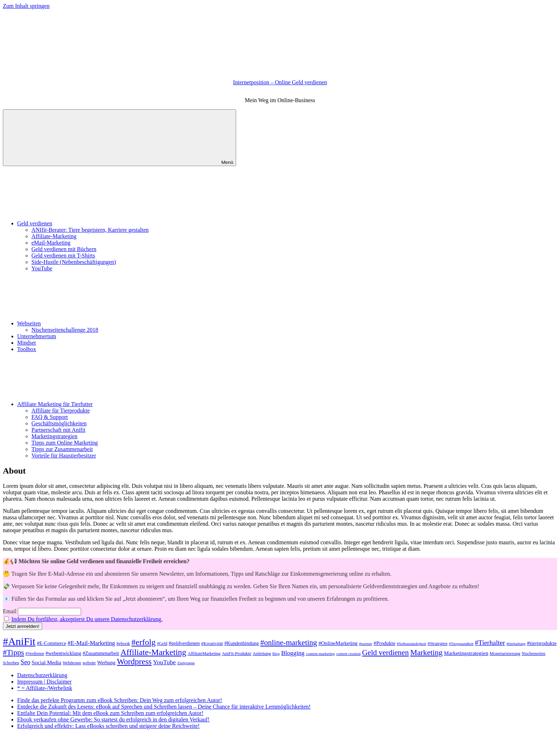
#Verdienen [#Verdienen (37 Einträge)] (35, 654)
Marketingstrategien (54, 436)
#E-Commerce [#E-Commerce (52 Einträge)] (51, 643)
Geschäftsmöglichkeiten (59, 423)
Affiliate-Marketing (54, 236)
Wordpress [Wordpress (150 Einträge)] (134, 662)
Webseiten (82, 323)
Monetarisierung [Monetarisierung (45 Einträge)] (505, 653)
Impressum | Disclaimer (44, 682)
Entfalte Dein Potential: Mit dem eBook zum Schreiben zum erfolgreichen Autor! (110, 713)
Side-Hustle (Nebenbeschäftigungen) (74, 262)
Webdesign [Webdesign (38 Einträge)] (72, 663)
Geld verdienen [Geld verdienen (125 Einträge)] (386, 652)
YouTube (42, 268)
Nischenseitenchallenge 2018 (65, 330)
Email (10, 611)
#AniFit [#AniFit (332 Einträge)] (19, 641)
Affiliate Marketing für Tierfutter (109, 404)
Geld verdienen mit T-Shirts (63, 256)
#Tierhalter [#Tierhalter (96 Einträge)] (490, 643)
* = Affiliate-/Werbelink (45, 688)
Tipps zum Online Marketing (65, 443)
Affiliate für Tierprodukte (61, 411)
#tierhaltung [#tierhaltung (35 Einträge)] (516, 644)
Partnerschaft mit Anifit (58, 430)
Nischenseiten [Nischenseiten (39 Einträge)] (534, 654)
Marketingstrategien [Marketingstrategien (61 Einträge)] (466, 653)
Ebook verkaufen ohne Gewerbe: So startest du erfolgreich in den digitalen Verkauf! (113, 719)
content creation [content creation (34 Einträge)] (348, 654)
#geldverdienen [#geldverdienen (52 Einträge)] (184, 643)
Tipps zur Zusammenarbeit (62, 449)
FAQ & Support (50, 417)
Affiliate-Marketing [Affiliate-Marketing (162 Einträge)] (153, 652)
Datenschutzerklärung (42, 675)
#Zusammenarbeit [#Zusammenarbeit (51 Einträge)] (101, 653)
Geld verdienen (88, 223)
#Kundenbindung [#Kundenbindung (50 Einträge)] (241, 643)
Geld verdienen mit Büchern (64, 249)
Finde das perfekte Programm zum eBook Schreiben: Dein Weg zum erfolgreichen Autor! (120, 700)
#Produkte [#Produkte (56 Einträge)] (384, 643)
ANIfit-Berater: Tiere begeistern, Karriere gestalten (90, 230)
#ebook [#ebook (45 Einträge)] (123, 643)
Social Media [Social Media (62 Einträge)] (47, 662)
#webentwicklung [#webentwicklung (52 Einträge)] (63, 653)
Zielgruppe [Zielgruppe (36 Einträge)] (186, 663)
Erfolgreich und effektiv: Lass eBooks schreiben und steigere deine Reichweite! (108, 726)
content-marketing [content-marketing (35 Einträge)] (321, 654)
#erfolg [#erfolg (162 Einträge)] (144, 642)
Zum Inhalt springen (26, 6)
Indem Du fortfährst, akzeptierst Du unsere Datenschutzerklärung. (87, 619)
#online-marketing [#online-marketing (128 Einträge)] (289, 642)
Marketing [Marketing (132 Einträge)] (426, 652)
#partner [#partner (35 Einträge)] (366, 644)
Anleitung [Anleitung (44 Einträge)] (262, 654)
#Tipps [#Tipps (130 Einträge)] (14, 652)
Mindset (26, 343)
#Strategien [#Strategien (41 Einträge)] (437, 644)
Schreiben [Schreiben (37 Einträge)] (11, 663)
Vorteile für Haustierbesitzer (64, 456)
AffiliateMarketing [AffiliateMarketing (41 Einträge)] (204, 654)
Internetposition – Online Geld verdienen (280, 82)
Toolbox (27, 349)
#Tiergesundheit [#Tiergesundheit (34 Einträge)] (461, 644)
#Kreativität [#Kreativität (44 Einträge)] (212, 644)
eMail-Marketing (51, 243)
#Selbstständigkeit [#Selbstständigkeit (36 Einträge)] (411, 644)
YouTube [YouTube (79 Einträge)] (164, 662)
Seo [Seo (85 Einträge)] (26, 662)
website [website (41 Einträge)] (89, 663)
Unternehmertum (37, 336)
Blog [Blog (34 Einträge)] (276, 654)
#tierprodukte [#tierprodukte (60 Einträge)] (542, 643)
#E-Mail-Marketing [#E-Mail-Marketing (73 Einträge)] (91, 643)
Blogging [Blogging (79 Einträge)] (293, 653)
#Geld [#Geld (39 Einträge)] (162, 644)
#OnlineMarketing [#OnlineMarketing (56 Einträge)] (338, 643)
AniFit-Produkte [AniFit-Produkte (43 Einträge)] (236, 654)
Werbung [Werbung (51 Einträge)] (106, 662)
